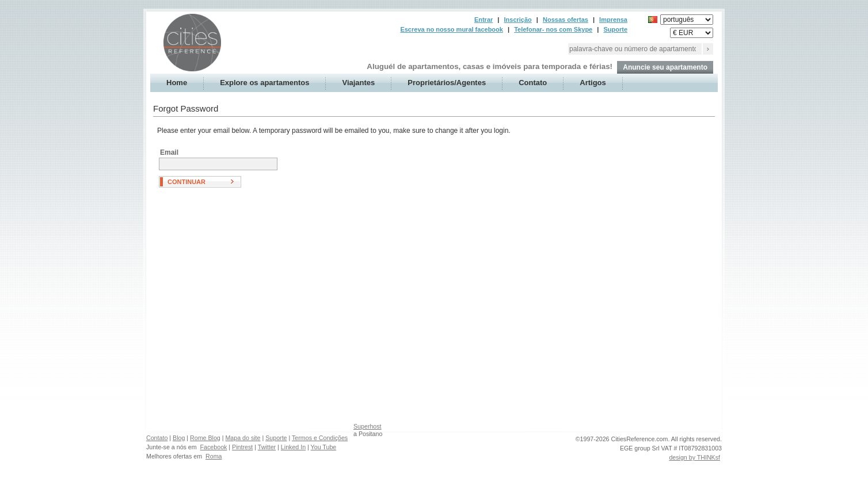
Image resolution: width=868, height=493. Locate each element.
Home (177, 83)
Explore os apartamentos (264, 83)
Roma (214, 456)
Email (169, 152)
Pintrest (242, 447)
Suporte (615, 29)
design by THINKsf (694, 457)
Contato (533, 83)
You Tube (324, 447)
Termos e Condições (320, 438)
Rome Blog (205, 438)
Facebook (214, 447)
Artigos (593, 83)
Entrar (484, 20)
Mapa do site (243, 438)
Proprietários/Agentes (447, 83)
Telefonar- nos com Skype (553, 29)
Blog (179, 438)
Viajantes (358, 83)
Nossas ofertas (566, 20)
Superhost (368, 426)
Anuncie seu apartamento (665, 67)
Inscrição (517, 20)
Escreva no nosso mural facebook (452, 29)
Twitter (267, 447)
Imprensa (613, 20)
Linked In (293, 447)
